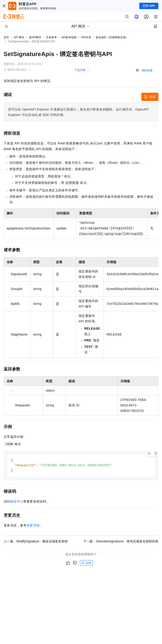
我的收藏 (147, 70)
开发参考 (51, 37)
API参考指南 (69, 37)
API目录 (86, 37)
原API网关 (35, 37)
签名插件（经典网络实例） (112, 37)
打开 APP (149, 6)
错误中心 (17, 502)
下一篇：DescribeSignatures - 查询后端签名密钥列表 (121, 542)
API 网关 (19, 37)
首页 (6, 37)
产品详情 (80, 70)
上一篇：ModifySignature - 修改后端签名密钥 (36, 542)
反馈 (86, 564)
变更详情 (33, 526)
